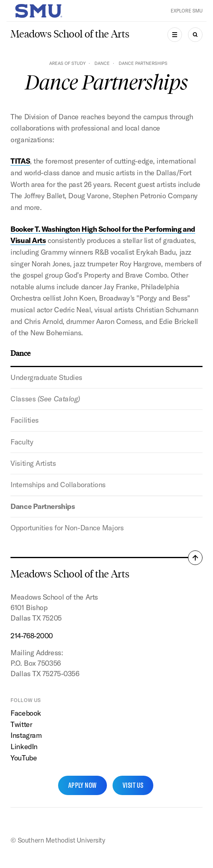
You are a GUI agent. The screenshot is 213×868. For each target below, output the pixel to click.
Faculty (22, 442)
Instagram (26, 735)
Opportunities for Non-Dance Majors (67, 528)
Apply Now (82, 785)
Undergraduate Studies (46, 377)
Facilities (25, 420)
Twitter (21, 724)
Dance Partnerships (43, 506)
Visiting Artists (33, 463)
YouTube (24, 758)
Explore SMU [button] (187, 11)
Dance (102, 63)
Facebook (26, 713)
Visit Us (133, 785)
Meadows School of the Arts (70, 34)
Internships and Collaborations (58, 485)
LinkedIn (24, 747)
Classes (45, 399)
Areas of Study (67, 63)
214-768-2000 (32, 636)
